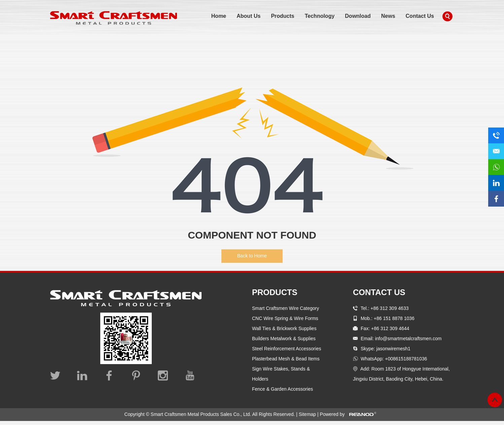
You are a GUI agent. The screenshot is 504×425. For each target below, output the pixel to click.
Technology (320, 16)
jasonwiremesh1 (393, 349)
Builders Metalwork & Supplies (284, 339)
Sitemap (308, 414)
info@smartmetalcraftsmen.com (408, 339)
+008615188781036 (406, 359)
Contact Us (420, 16)
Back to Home (252, 256)
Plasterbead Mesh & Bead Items (286, 359)
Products (282, 16)
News (388, 16)
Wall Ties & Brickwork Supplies (284, 328)
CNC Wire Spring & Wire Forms (285, 318)
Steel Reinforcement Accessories (286, 349)
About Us (248, 16)
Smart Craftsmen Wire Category (285, 308)
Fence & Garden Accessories (282, 389)
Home (219, 16)
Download (358, 16)
